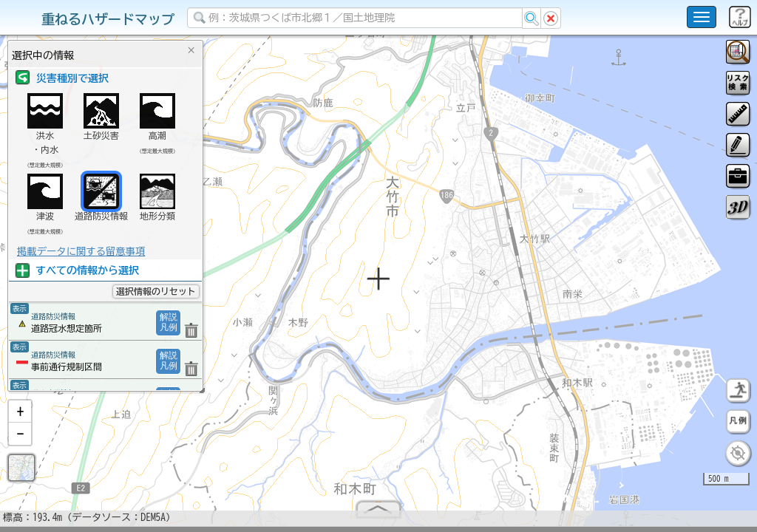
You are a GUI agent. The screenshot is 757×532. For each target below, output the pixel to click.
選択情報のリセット (156, 291)
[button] (20, 417)
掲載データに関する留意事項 (81, 251)
